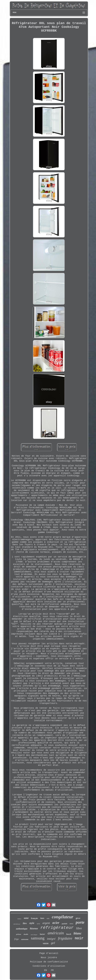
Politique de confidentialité (49, 962)
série (38, 924)
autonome (25, 939)
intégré (51, 939)
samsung (38, 938)
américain (56, 933)
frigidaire (65, 938)
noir (79, 938)
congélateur (63, 917)
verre (46, 943)
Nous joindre (49, 958)
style (32, 923)
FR (52, 970)
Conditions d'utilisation (49, 966)
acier (56, 923)
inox (42, 918)
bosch (69, 934)
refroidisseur (17, 924)
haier (42, 934)
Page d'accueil (49, 953)
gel (53, 943)
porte (80, 922)
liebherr (19, 919)
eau (48, 918)
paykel (64, 924)
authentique (22, 929)
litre (25, 923)
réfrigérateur (57, 928)
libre (79, 928)
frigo (17, 939)
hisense (34, 928)
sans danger (34, 935)
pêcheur (19, 934)
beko (71, 924)
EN (45, 970)
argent (46, 923)
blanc (78, 933)
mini (26, 918)
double (26, 934)
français (34, 918)
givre (78, 918)
